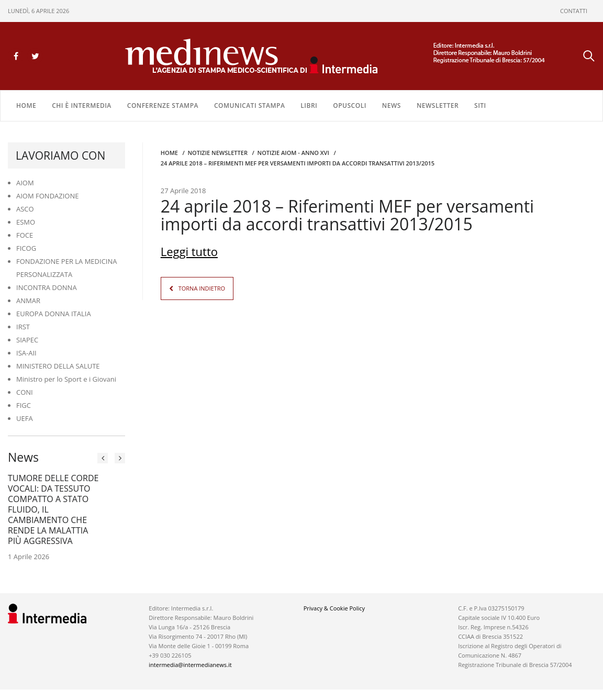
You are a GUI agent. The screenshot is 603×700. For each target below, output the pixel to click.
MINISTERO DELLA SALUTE (58, 366)
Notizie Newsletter (218, 153)
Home (26, 105)
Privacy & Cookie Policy (334, 608)
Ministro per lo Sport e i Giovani (66, 379)
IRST (23, 327)
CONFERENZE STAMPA (163, 105)
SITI (480, 105)
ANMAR (28, 301)
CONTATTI (574, 11)
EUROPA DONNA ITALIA (54, 314)
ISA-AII (26, 353)
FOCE (25, 235)
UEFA (25, 418)
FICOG (26, 248)
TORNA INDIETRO (202, 288)
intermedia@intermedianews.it (190, 665)
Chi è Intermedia (82, 105)
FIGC (24, 405)
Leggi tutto (189, 251)
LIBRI (309, 105)
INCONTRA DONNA (47, 287)
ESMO (26, 222)
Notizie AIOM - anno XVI (293, 153)
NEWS (392, 105)
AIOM (25, 183)
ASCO (25, 209)
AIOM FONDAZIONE (48, 196)
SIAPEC (27, 340)
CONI (25, 392)
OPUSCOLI (350, 105)
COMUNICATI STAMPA (249, 105)
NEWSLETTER (438, 105)
